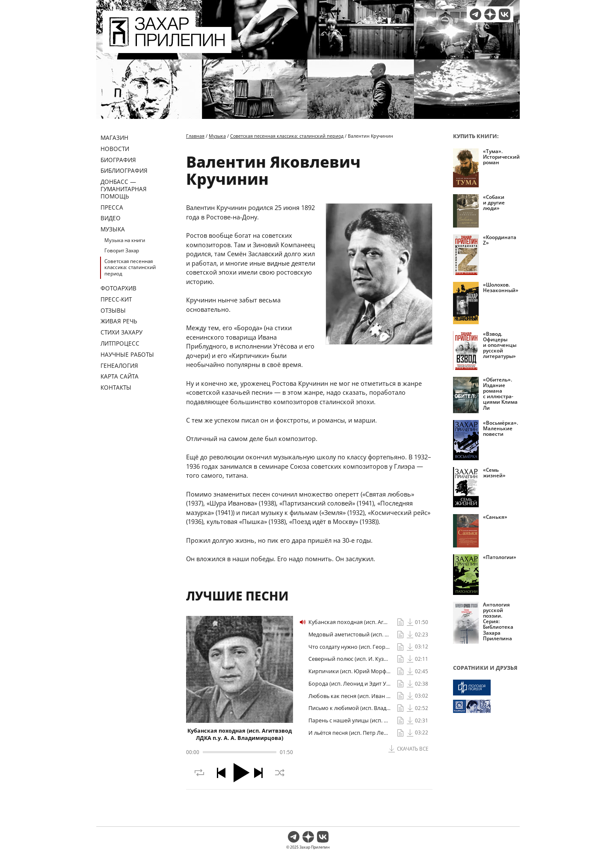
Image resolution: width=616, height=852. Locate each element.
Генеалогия (119, 365)
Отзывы (113, 310)
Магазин (114, 138)
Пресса (112, 207)
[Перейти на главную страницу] (167, 48)
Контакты (116, 387)
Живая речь (119, 321)
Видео (111, 218)
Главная (195, 136)
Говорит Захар (122, 250)
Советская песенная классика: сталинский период (130, 267)
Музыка (113, 229)
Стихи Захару (121, 332)
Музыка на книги (125, 240)
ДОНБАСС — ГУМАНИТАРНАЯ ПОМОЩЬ (124, 189)
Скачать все (413, 749)
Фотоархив (118, 288)
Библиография (124, 170)
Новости (115, 149)
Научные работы (127, 354)
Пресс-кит (116, 299)
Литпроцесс (120, 343)
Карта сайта (120, 376)
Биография (118, 160)
